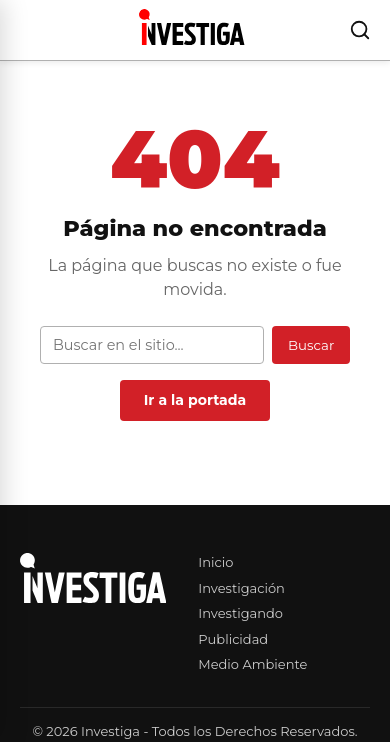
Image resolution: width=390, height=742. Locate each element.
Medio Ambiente (252, 664)
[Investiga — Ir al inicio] (191, 27)
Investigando (240, 613)
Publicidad (233, 639)
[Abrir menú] (24, 30)
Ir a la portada (195, 400)
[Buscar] (360, 30)
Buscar (311, 345)
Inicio (215, 562)
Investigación (241, 588)
